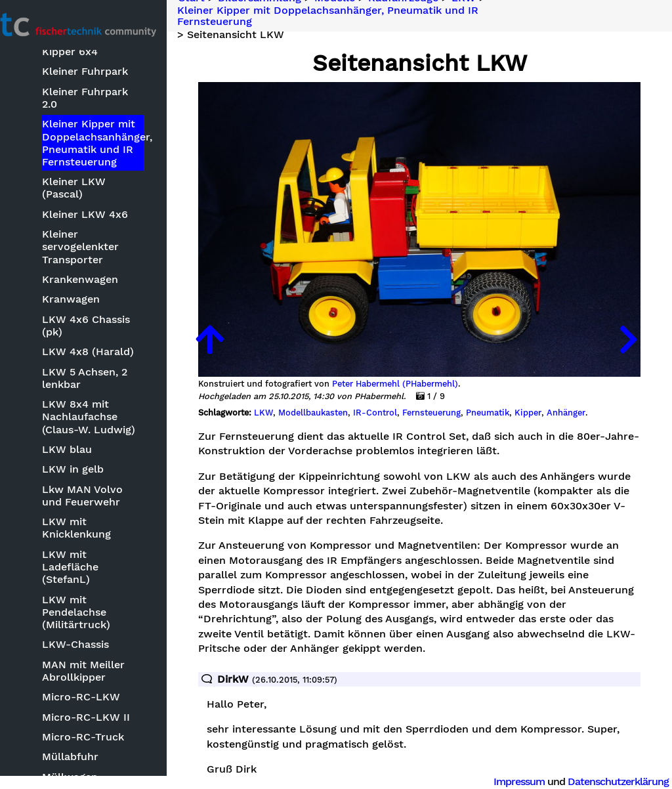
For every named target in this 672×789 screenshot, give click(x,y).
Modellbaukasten (343, 393)
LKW (294, 393)
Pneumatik (518, 393)
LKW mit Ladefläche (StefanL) (117, 549)
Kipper (558, 393)
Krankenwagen (103, 268)
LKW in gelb (96, 458)
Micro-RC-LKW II (109, 693)
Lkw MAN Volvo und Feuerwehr (117, 484)
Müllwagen (93, 753)
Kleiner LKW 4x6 (108, 203)
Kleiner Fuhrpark (108, 86)
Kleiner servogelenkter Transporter (103, 235)
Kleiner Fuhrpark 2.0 (117, 105)
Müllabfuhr (93, 733)
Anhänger (596, 393)
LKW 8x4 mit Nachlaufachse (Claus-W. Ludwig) (112, 405)
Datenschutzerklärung (618, 781)
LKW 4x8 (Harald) (111, 340)
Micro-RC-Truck (106, 713)
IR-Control (405, 393)
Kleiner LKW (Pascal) (119, 183)
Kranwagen (94, 288)
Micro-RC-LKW (104, 673)
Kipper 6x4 (93, 65)
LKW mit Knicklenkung (99, 517)
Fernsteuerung (462, 393)
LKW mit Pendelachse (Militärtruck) (99, 588)
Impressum (519, 781)
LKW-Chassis (98, 621)
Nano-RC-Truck (105, 773)
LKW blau (90, 438)
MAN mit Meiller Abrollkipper (106, 647)
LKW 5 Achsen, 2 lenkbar (108, 367)
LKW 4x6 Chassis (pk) (109, 314)
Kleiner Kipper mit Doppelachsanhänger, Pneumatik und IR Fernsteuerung (119, 145)
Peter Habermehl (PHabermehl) (425, 364)
